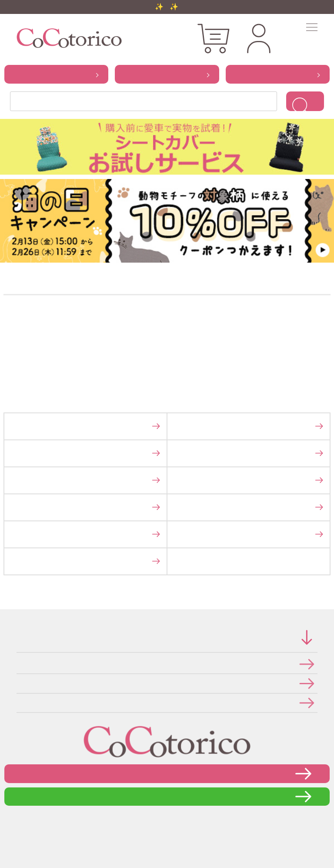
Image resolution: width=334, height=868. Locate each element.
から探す (56, 74)
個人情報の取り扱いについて (19, 683)
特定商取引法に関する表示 (19, 664)
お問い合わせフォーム (167, 773)
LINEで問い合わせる (167, 796)
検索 (305, 101)
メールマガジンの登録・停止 (19, 703)
